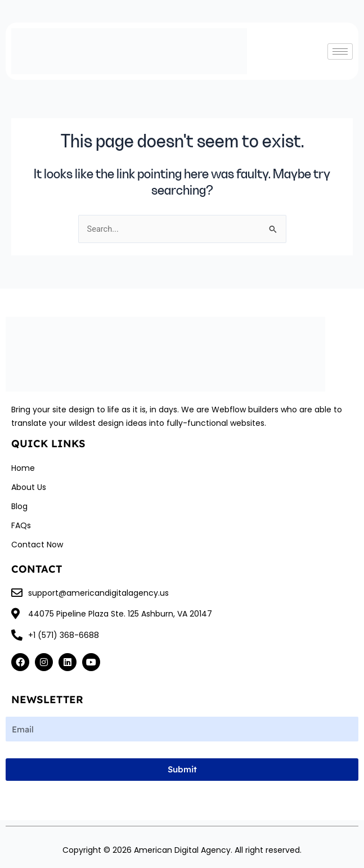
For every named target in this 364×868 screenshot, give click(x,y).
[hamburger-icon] (340, 51)
